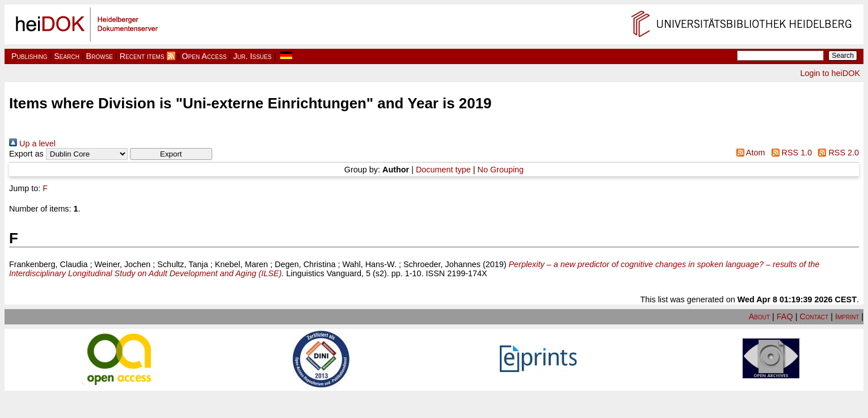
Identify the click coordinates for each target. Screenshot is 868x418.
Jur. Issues (252, 56)
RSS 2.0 (837, 153)
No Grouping (501, 170)
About (759, 316)
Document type (443, 170)
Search (67, 56)
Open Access (204, 56)
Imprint (847, 316)
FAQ (785, 316)
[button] (171, 154)
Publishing (30, 56)
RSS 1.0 (789, 153)
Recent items (142, 56)
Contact (814, 316)
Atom (748, 153)
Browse (100, 56)
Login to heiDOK (830, 73)
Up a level (32, 143)
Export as (26, 154)
